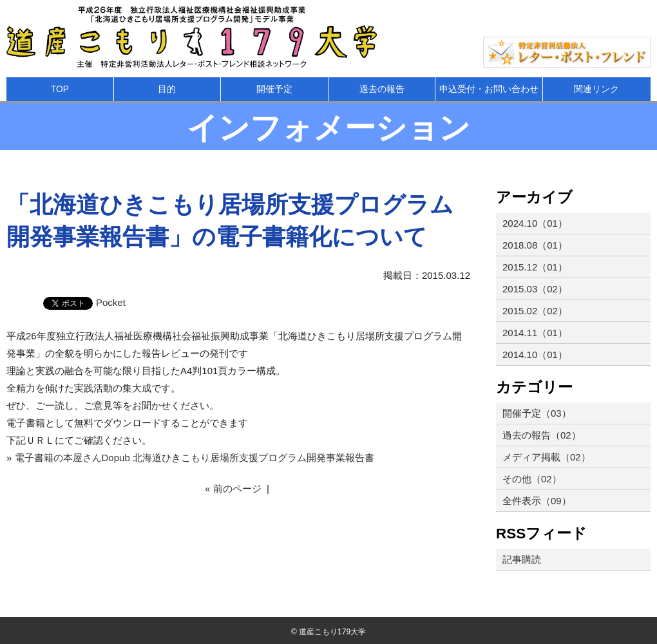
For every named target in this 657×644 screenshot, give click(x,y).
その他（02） (532, 479)
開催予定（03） (537, 413)
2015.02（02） (535, 311)
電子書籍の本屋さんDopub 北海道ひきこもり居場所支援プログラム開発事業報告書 (195, 458)
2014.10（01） (535, 355)
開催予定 (274, 89)
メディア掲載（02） (547, 457)
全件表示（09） (537, 501)
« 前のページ (233, 488)
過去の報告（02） (542, 435)
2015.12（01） (535, 267)
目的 (167, 89)
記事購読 (522, 559)
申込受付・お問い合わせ (489, 89)
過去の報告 (382, 89)
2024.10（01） (535, 223)
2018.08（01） (535, 245)
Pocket (111, 302)
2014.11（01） (535, 333)
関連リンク (596, 89)
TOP (60, 89)
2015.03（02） (535, 289)
